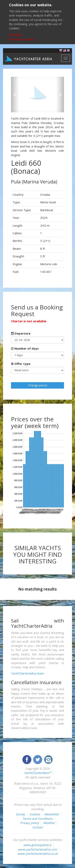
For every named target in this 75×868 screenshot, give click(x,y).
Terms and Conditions (37, 819)
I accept (15, 35)
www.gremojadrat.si (37, 845)
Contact (38, 827)
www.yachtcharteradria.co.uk (38, 854)
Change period (38, 385)
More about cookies (22, 39)
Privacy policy (30, 823)
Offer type (21, 364)
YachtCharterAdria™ (37, 773)
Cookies (35, 814)
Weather (49, 823)
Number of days (25, 348)
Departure (21, 333)
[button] (15, 95)
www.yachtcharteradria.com (37, 849)
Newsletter (52, 814)
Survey (20, 814)
